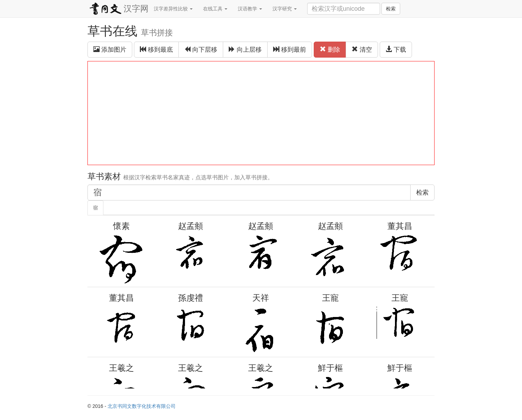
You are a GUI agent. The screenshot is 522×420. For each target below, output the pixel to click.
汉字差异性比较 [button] (173, 9)
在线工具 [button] (215, 9)
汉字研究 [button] (285, 9)
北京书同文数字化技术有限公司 (142, 406)
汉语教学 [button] (250, 9)
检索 (391, 9)
